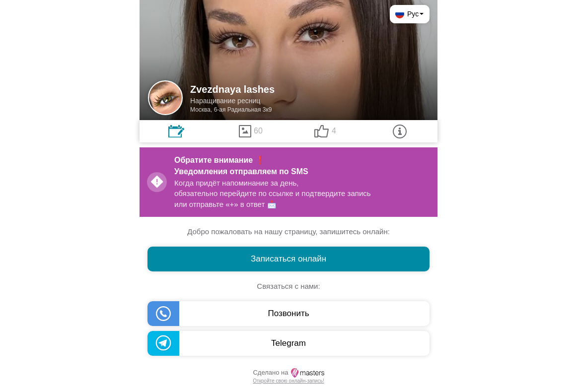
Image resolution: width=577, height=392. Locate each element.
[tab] (176, 131)
